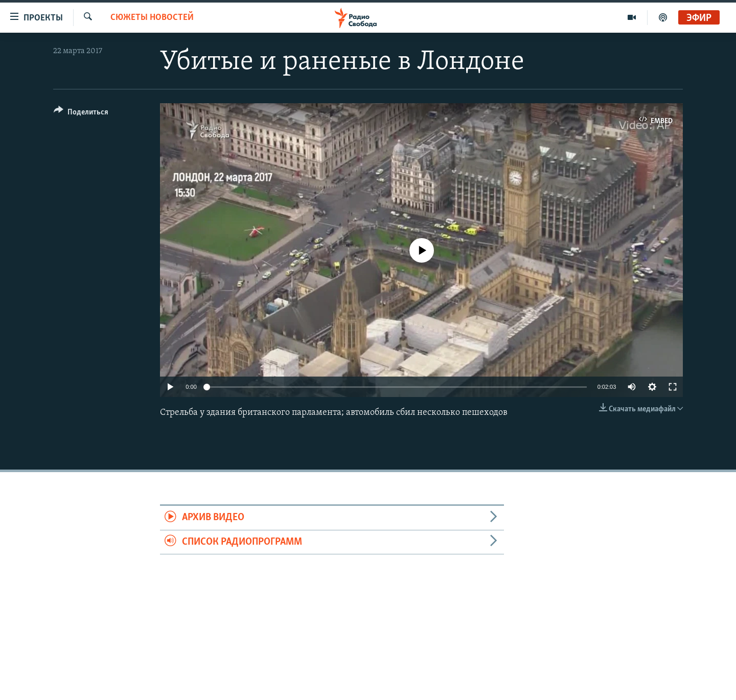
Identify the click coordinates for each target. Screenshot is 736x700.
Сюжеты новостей (152, 18)
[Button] (81, 114)
